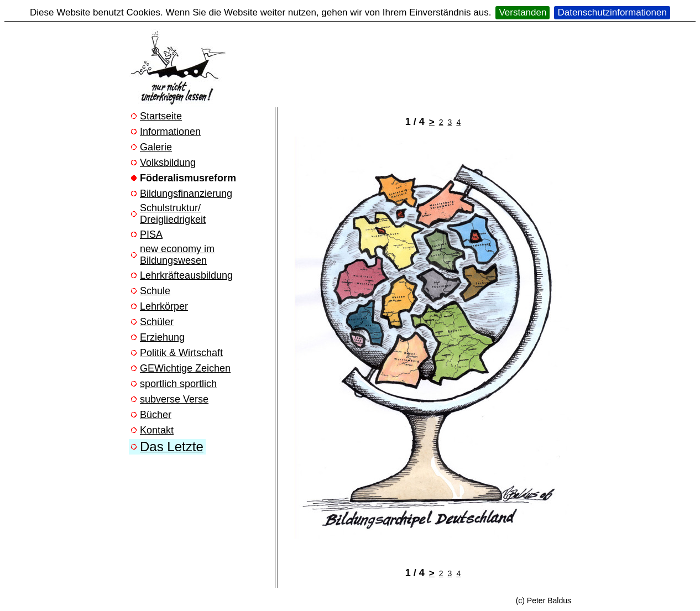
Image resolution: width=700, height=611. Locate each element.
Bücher (156, 415)
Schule (155, 291)
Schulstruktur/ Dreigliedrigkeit (173, 214)
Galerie (156, 147)
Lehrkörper (164, 306)
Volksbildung (168, 163)
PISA (151, 234)
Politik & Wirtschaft (181, 353)
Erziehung (162, 337)
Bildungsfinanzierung (186, 194)
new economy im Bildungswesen (177, 255)
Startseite (161, 116)
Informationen (170, 132)
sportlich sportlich (178, 384)
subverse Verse (174, 399)
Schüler (157, 322)
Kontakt (157, 430)
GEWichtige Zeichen (185, 368)
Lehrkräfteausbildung (186, 275)
